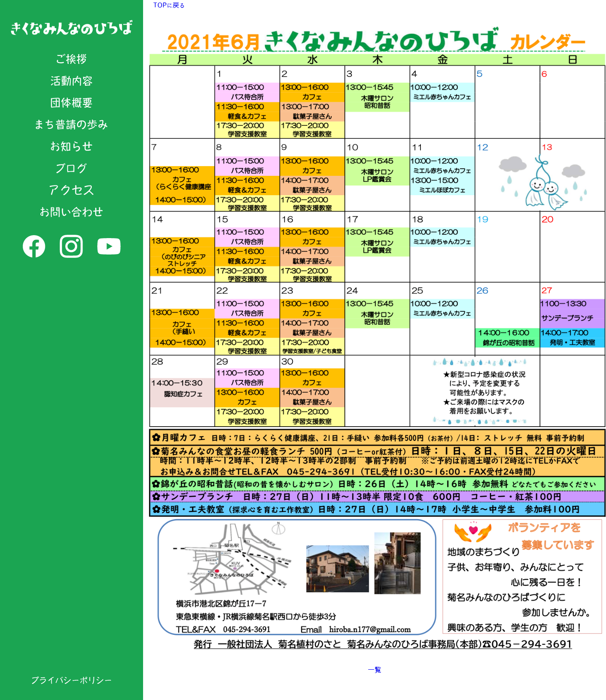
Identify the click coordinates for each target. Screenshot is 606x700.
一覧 (375, 670)
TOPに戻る (169, 5)
